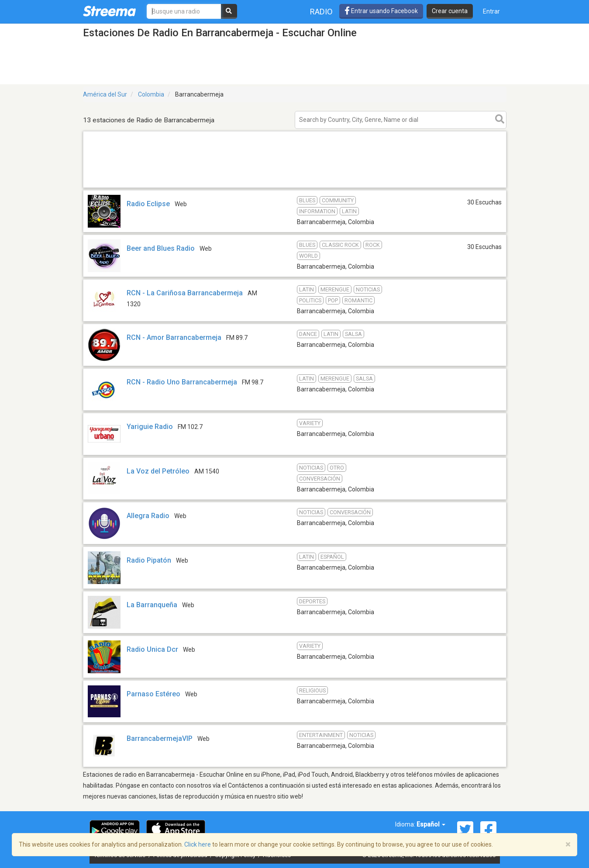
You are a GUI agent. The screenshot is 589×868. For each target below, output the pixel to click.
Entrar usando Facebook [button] (381, 11)
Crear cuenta (450, 11)
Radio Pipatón (149, 560)
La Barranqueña (152, 605)
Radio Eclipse (148, 204)
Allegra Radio (148, 516)
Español (431, 824)
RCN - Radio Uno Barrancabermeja (182, 382)
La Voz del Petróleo (158, 471)
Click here (198, 844)
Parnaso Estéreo (153, 694)
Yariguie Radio (150, 427)
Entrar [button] (491, 11)
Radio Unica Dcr (152, 649)
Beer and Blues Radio (161, 248)
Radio (321, 12)
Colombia (151, 94)
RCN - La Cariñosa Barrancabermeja (185, 293)
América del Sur (105, 94)
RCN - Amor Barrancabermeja (174, 337)
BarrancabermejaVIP (160, 738)
